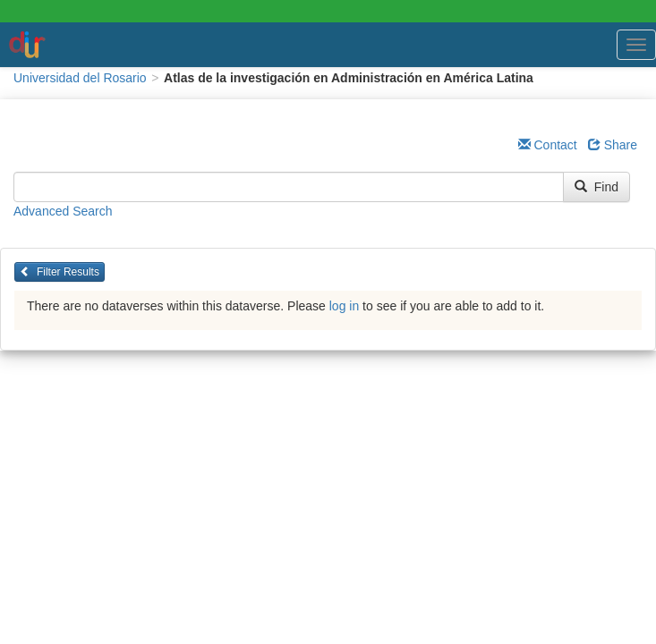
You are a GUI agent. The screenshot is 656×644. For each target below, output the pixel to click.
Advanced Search (63, 211)
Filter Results (60, 272)
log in (344, 306)
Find (596, 187)
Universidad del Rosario (80, 78)
